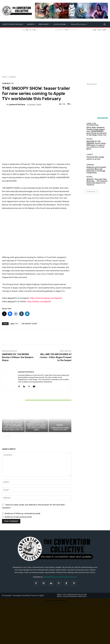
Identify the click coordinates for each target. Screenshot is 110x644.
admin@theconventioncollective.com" (60, 577)
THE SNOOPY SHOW (29, 324)
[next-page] (8, 437)
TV (12, 83)
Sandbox (12, 77)
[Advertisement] (55, 51)
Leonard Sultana (17, 104)
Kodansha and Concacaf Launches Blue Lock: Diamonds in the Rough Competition (96, 170)
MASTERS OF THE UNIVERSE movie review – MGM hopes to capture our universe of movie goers (37, 426)
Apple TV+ (14, 324)
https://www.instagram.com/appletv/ (46, 298)
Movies (36, 420)
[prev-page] (4, 437)
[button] (105, 24)
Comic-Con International (13, 419)
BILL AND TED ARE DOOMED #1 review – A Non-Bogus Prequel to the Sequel (56, 357)
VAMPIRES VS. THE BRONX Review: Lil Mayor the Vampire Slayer (18, 357)
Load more (92, 192)
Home (5, 77)
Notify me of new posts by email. (18, 517)
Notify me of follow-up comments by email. (23, 513)
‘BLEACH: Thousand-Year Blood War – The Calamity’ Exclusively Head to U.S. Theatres (97, 182)
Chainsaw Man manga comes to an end (60, 429)
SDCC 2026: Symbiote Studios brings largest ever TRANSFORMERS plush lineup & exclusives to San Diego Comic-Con (13, 426)
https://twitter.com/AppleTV (39, 302)
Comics (60, 425)
